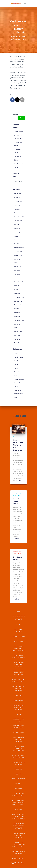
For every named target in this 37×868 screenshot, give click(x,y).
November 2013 (19, 248)
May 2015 (17, 232)
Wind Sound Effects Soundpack (19, 853)
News (16, 368)
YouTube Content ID (19, 859)
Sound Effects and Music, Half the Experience (19, 135)
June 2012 (17, 270)
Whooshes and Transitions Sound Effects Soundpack (18, 845)
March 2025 (18, 194)
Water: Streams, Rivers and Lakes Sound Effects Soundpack (18, 826)
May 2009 (17, 339)
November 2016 (19, 217)
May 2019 (17, 205)
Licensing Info (19, 696)
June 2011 (17, 286)
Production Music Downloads (19, 720)
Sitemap (19, 774)
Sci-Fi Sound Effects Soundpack (18, 763)
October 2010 (18, 301)
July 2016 (17, 225)
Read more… (20, 481)
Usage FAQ (19, 810)
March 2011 (17, 294)
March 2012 (17, 278)
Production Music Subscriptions (19, 727)
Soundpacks (18, 789)
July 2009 (17, 335)
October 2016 (18, 221)
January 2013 (18, 256)
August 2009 (18, 332)
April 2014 (17, 244)
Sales (16, 398)
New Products (18, 357)
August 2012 (18, 267)
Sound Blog (18, 784)
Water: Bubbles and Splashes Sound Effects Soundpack (19, 817)
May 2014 (17, 240)
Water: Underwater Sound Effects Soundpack (19, 836)
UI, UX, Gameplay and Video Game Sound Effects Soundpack (19, 803)
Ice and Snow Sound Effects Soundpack (18, 681)
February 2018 (18, 213)
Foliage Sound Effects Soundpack (18, 657)
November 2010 (19, 297)
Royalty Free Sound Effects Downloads (19, 757)
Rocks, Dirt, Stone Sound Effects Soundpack (18, 740)
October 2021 (18, 202)
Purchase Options (18, 733)
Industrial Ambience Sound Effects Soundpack (18, 689)
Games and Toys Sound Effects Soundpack (19, 664)
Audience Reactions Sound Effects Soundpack (18, 618)
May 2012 (17, 274)
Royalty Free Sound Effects (18, 495)
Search (15, 114)
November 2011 (19, 282)
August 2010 (18, 305)
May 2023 (17, 198)
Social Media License (19, 779)
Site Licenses (18, 769)
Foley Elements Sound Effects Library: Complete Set (19, 649)
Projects (17, 387)
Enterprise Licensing (19, 637)
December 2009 (19, 321)
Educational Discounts (18, 631)
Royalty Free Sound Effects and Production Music (18, 749)
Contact (19, 625)
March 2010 (18, 317)
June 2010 (17, 309)
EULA (16, 642)
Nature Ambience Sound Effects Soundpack (19, 708)
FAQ (22, 642)
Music (16, 353)
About (19, 611)
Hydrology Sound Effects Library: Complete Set (18, 673)
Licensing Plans (19, 701)
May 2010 (17, 313)
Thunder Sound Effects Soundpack (18, 795)
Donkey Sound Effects (16, 501)
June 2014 (17, 236)
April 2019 (17, 209)
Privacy (18, 714)
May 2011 (17, 290)
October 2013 (18, 252)
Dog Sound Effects (18, 558)
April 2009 (17, 343)
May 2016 (17, 229)
